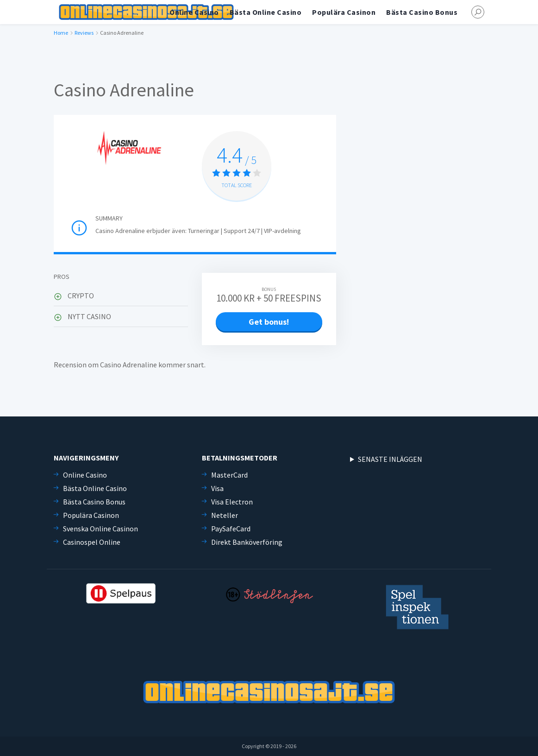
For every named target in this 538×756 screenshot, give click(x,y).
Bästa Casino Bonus (422, 12)
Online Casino (194, 12)
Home (61, 33)
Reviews (84, 33)
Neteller (225, 515)
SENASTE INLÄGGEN (390, 459)
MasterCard (229, 475)
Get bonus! (269, 322)
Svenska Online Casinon (100, 529)
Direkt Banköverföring (247, 542)
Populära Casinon (344, 12)
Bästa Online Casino (266, 12)
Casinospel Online (92, 542)
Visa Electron (232, 502)
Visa (217, 488)
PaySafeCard (231, 529)
